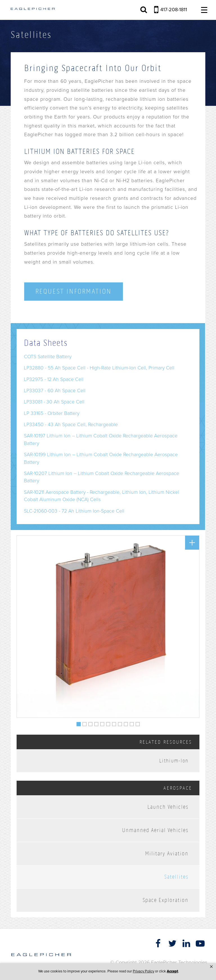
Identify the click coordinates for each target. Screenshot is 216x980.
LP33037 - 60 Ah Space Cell (55, 391)
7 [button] (114, 723)
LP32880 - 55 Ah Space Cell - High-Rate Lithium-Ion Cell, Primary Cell (99, 368)
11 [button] (138, 723)
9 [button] (126, 723)
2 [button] (85, 723)
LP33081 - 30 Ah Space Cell (54, 402)
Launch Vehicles (168, 807)
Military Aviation (167, 854)
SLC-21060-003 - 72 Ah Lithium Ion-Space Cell (74, 511)
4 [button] (96, 723)
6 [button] (108, 723)
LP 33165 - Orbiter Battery (52, 413)
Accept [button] (172, 971)
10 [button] (132, 723)
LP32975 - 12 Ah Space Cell (54, 379)
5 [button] (102, 723)
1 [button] (79, 723)
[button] (211, 967)
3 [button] (91, 723)
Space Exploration (166, 900)
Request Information (74, 291)
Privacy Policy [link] (143, 971)
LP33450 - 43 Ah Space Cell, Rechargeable (71, 425)
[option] (108, 627)
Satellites (176, 877)
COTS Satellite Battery (48, 357)
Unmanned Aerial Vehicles (155, 830)
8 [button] (120, 723)
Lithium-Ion (174, 761)
